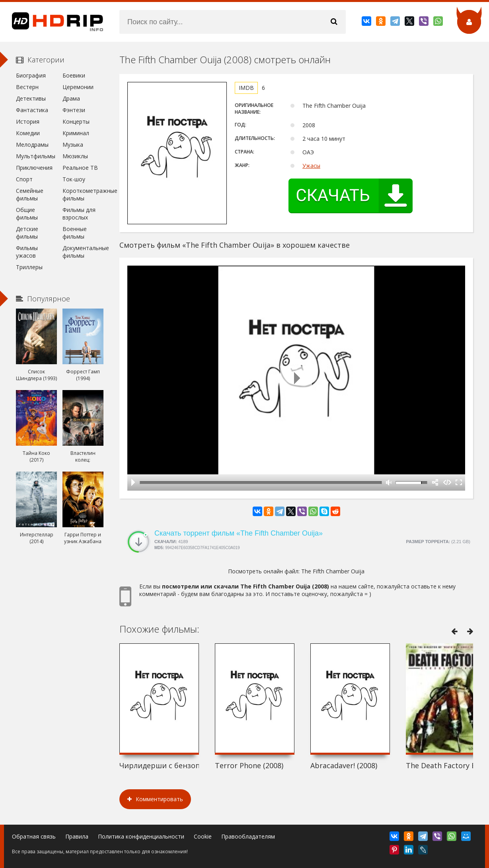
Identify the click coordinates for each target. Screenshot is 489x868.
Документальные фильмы (83, 252)
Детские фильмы (27, 233)
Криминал (76, 133)
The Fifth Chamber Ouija (333, 571)
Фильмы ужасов (27, 252)
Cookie (203, 836)
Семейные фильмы (30, 194)
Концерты (76, 121)
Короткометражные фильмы (83, 194)
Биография (31, 75)
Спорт (24, 179)
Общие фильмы (27, 214)
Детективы (31, 98)
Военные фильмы (75, 233)
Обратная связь (34, 836)
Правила (77, 836)
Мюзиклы (75, 156)
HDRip (52, 22)
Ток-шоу (74, 179)
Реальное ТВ (80, 168)
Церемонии (78, 87)
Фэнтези (74, 110)
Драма (71, 98)
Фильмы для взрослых (79, 214)
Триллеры (29, 267)
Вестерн (27, 87)
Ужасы (311, 166)
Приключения (34, 168)
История (28, 121)
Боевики (74, 75)
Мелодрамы (32, 145)
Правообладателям (248, 836)
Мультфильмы (36, 156)
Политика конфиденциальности (141, 836)
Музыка (73, 145)
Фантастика (32, 110)
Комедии (28, 133)
